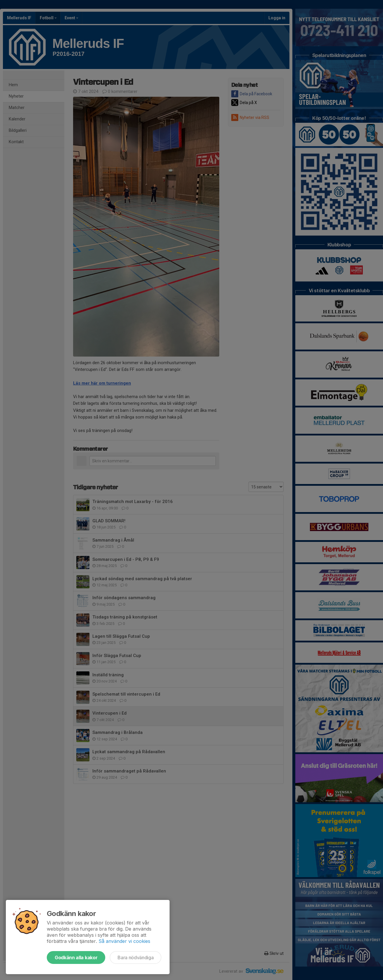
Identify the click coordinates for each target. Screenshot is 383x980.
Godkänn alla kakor (76, 957)
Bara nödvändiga (136, 957)
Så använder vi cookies (124, 941)
